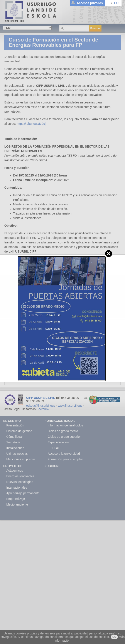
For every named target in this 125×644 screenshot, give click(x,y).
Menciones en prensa (21, 459)
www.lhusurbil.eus (70, 406)
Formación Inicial (60, 421)
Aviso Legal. (13, 409)
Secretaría (13, 442)
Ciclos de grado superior (64, 437)
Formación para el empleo (65, 459)
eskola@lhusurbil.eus (41, 406)
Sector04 (43, 409)
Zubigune (53, 466)
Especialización (58, 442)
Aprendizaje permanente (23, 493)
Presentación (15, 425)
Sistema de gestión (19, 431)
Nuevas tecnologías (20, 482)
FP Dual (53, 448)
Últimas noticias (17, 454)
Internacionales (17, 488)
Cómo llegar (14, 437)
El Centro (12, 421)
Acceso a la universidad (64, 454)
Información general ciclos (65, 425)
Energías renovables (20, 476)
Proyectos (13, 466)
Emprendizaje (16, 499)
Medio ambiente (17, 504)
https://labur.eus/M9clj (31, 124)
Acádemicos (15, 471)
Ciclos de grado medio (63, 431)
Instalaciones (15, 448)
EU (116, 3)
